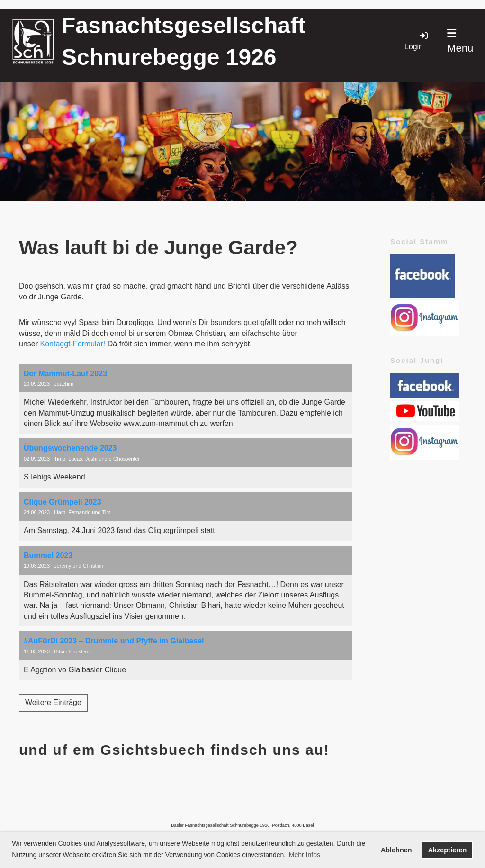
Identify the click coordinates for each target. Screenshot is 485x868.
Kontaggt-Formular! (72, 344)
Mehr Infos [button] (305, 855)
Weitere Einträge (53, 702)
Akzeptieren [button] (448, 850)
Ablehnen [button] (396, 850)
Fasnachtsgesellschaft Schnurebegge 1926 (184, 41)
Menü (460, 41)
